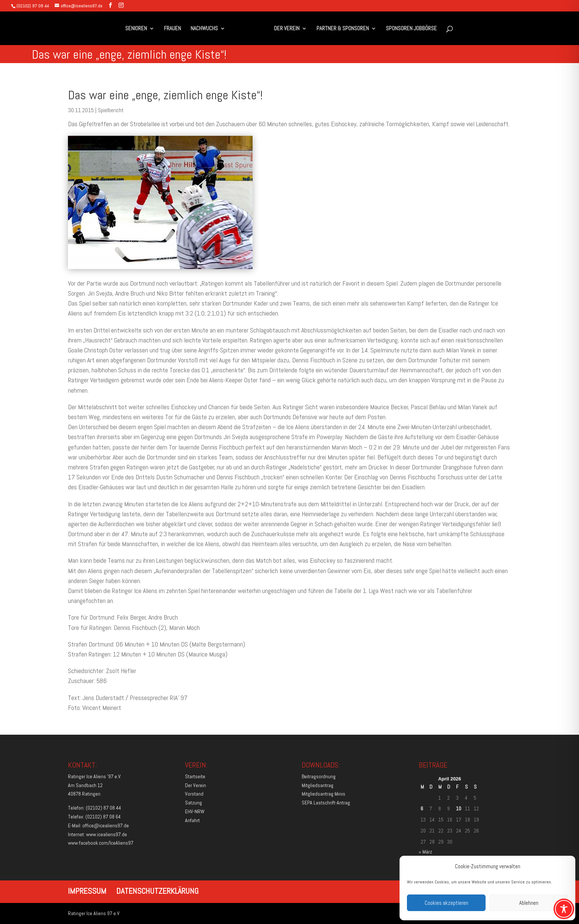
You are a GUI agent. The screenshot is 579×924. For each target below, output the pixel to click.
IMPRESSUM (87, 891)
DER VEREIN (287, 29)
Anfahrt (192, 820)
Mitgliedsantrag (318, 785)
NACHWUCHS (204, 29)
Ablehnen (529, 903)
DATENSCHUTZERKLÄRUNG (157, 891)
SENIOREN (136, 29)
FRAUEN (172, 29)
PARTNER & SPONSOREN (343, 29)
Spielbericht (111, 110)
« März (425, 852)
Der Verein (196, 785)
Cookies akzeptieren (446, 903)
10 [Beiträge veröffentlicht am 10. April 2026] (459, 808)
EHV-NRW (195, 811)
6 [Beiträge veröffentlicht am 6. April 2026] (422, 808)
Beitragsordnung (319, 776)
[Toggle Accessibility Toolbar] (564, 909)
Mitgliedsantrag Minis (323, 794)
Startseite (195, 776)
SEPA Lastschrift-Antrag (326, 803)
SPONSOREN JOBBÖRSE (411, 29)
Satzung (193, 803)
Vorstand (194, 794)
